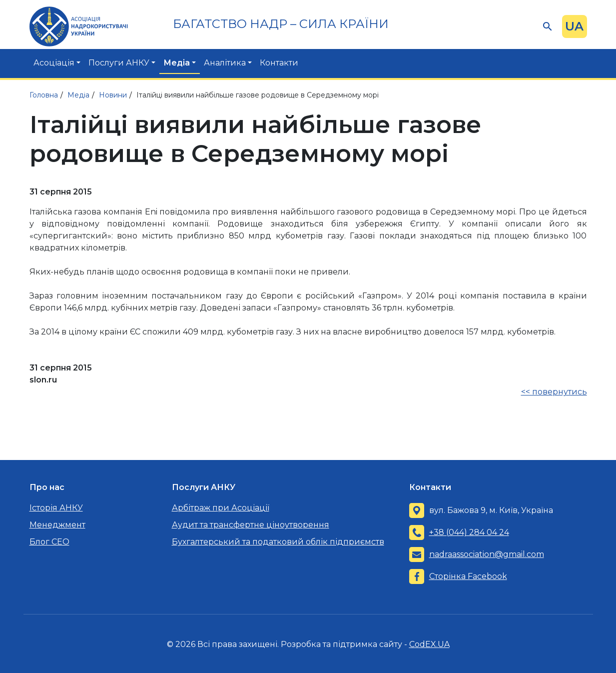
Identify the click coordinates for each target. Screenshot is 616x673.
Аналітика (225, 63)
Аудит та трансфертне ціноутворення (251, 525)
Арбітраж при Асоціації (221, 508)
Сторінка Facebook (468, 576)
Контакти (279, 63)
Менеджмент (57, 525)
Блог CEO (49, 542)
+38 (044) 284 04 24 (469, 532)
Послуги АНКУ (119, 63)
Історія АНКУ (56, 508)
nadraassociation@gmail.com (487, 554)
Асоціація (54, 63)
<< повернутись (554, 392)
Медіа (177, 63)
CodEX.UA (429, 644)
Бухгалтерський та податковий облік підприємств (278, 542)
